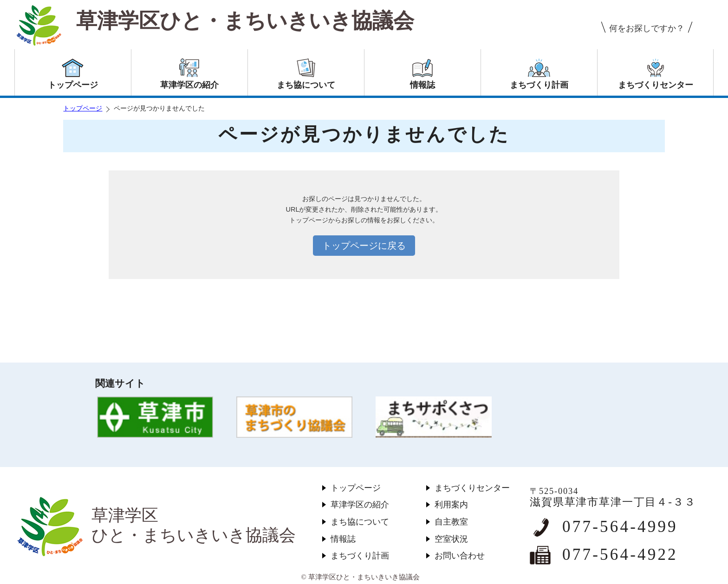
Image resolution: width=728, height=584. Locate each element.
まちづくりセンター (472, 488)
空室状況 (451, 539)
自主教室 (451, 522)
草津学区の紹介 (360, 505)
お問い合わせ (460, 556)
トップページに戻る (364, 246)
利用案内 (451, 505)
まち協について (360, 522)
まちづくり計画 (360, 556)
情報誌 (343, 539)
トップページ (83, 108)
